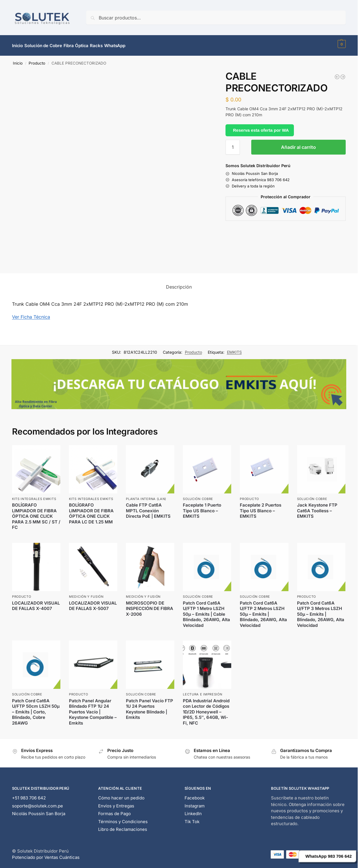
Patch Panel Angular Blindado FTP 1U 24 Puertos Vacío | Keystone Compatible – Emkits (93, 708)
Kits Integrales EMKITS (34, 496)
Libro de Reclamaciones (123, 826)
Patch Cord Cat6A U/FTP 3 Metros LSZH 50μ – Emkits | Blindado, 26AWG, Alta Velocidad (321, 611)
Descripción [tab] (179, 284)
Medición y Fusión (86, 593)
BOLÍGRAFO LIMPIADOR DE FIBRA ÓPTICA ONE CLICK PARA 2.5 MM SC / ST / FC (36, 513)
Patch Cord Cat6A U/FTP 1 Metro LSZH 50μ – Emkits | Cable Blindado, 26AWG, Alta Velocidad (206, 611)
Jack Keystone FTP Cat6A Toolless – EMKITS (317, 507)
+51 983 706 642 (29, 795)
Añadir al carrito (298, 144)
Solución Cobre (198, 496)
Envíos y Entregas (116, 803)
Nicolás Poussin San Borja (39, 810)
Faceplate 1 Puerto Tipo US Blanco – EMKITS (202, 507)
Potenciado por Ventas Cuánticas (46, 854)
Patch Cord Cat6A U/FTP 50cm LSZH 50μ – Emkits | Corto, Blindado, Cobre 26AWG (36, 708)
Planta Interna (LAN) (146, 496)
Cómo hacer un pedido (121, 795)
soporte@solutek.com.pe (37, 803)
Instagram (195, 803)
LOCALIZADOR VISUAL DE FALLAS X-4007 (36, 602)
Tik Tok (192, 818)
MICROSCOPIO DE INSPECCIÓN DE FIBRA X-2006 (150, 605)
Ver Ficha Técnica (31, 314)
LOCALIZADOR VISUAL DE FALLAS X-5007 (93, 602)
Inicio (18, 60)
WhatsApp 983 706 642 (329, 856)
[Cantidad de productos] (233, 144)
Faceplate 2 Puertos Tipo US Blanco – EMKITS (261, 507)
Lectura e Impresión (202, 691)
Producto (37, 60)
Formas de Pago (114, 810)
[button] (341, 44)
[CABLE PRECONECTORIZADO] (343, 74)
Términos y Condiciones (123, 818)
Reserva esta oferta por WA (261, 127)
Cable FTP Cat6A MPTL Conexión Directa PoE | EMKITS (148, 507)
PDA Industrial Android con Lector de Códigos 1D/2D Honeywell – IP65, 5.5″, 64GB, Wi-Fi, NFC (206, 708)
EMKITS (234, 349)
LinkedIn (193, 810)
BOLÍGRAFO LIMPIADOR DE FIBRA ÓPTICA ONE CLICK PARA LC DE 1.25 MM (91, 510)
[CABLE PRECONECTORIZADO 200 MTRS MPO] (337, 74)
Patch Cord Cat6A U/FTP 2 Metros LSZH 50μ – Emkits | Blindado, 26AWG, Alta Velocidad (263, 611)
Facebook (195, 795)
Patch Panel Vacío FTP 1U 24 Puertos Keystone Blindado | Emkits (150, 706)
